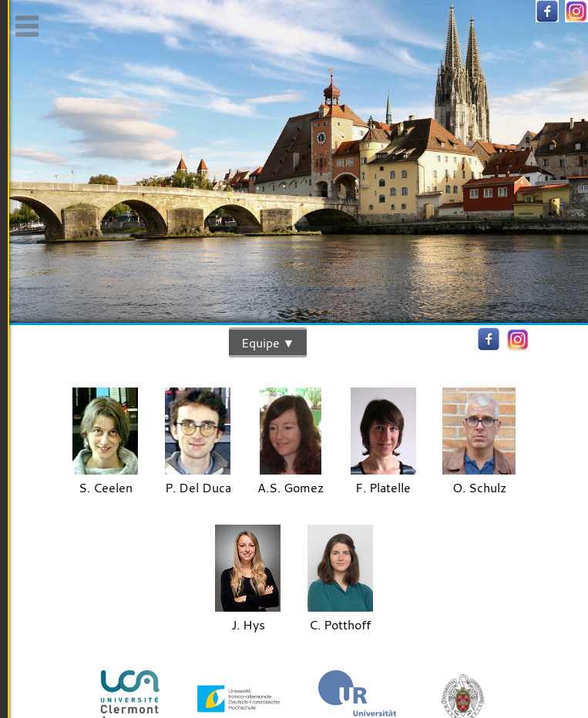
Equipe (260, 342)
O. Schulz (479, 478)
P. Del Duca (198, 478)
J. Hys (248, 616)
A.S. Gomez (291, 478)
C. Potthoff (340, 616)
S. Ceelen (105, 478)
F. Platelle (383, 478)
